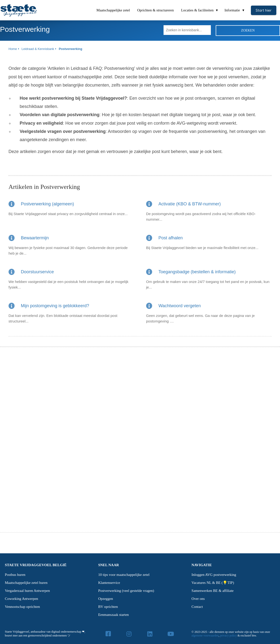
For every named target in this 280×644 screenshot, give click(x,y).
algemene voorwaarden (205, 636)
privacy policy (228, 636)
